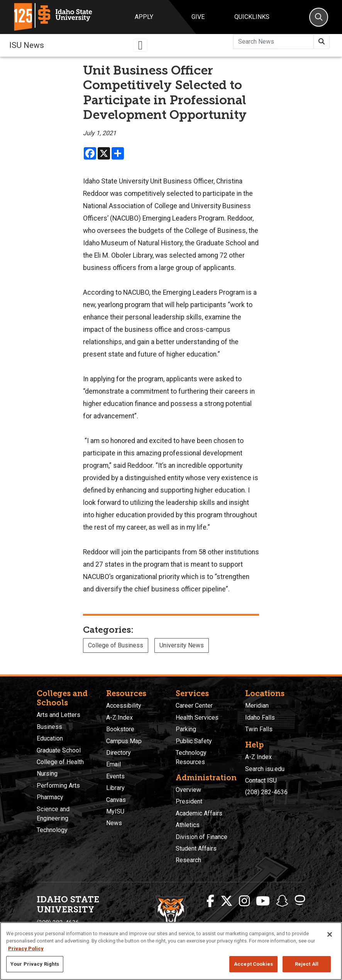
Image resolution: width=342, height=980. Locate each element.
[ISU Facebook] (210, 901)
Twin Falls (259, 729)
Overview (188, 790)
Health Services (197, 718)
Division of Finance (201, 837)
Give (198, 17)
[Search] (319, 17)
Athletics (188, 825)
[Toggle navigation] (141, 45)
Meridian (257, 706)
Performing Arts (58, 786)
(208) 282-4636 (266, 792)
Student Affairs (196, 848)
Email (113, 764)
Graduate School (59, 750)
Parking (186, 729)
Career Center (194, 706)
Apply (144, 17)
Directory (119, 753)
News (114, 823)
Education (50, 738)
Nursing (47, 774)
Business (49, 727)
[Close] (330, 934)
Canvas (116, 800)
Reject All (307, 964)
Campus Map (124, 741)
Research (188, 860)
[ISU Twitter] (227, 901)
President (189, 801)
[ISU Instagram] (244, 901)
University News (182, 645)
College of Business (116, 645)
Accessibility (124, 706)
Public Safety (194, 741)
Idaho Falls (260, 718)
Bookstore (120, 729)
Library (115, 788)
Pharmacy (50, 797)
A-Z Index (119, 718)
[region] (171, 951)
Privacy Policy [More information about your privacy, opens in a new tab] (26, 949)
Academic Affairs (199, 813)
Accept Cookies (253, 964)
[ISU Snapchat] (282, 901)
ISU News (27, 45)
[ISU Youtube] (263, 901)
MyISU (115, 811)
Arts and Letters (58, 715)
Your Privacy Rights (35, 964)
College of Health (60, 762)
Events (115, 776)
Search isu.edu (265, 769)
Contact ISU (261, 780)
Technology (52, 830)
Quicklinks (252, 17)
